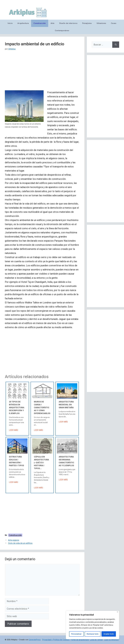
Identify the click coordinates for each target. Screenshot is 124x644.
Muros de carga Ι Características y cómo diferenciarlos (42, 408)
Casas (114, 23)
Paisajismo (87, 23)
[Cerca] (118, 612)
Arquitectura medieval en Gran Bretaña (66, 405)
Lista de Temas (96, 640)
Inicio (10, 23)
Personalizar (76, 634)
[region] (93, 625)
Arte (53, 23)
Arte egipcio (14, 540)
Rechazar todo (93, 634)
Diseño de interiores (68, 23)
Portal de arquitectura (80, 640)
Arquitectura (23, 23)
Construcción (40, 23)
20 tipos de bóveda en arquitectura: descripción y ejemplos (17, 408)
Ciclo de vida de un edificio (20, 543)
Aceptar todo (109, 634)
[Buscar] (116, 45)
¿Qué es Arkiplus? (111, 640)
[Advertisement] (42, 72)
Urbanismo (101, 23)
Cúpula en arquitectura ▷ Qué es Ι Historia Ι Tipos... (41, 463)
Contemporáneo (62, 31)
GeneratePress (35, 640)
